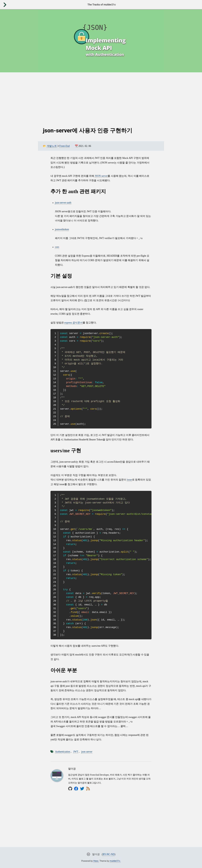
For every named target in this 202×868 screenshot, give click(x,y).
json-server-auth (63, 203)
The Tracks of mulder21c (101, 5)
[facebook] (76, 789)
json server (87, 752)
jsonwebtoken (62, 229)
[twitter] (82, 789)
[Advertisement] (101, 97)
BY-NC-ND (109, 854)
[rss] (88, 789)
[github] (70, 789)
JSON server (101, 176)
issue (129, 480)
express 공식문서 (74, 323)
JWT (76, 752)
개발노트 (52, 146)
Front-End (65, 146)
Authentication (63, 752)
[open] (5, 5)
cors (57, 247)
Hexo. (96, 861)
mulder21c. (115, 861)
